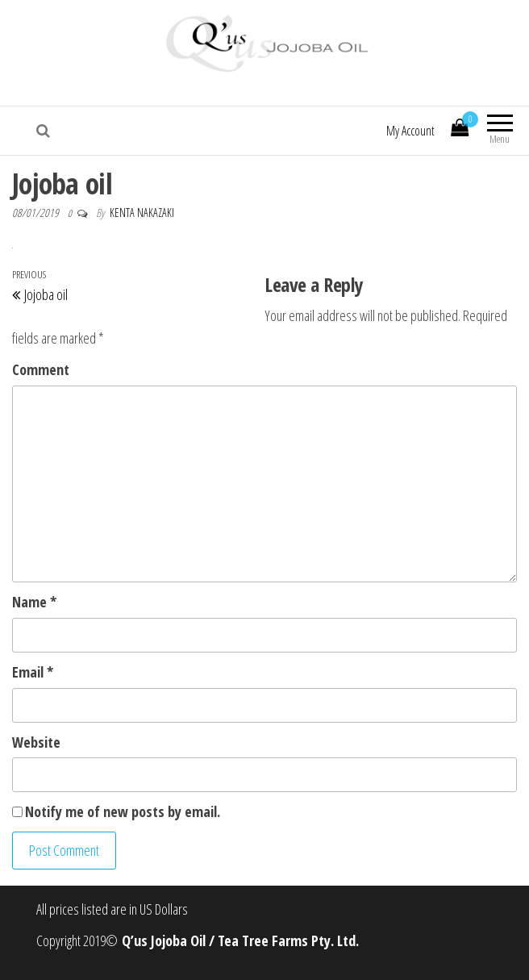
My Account (410, 131)
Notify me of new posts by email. (123, 811)
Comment (41, 369)
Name (34, 602)
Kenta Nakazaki (142, 213)
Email (33, 672)
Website (36, 742)
